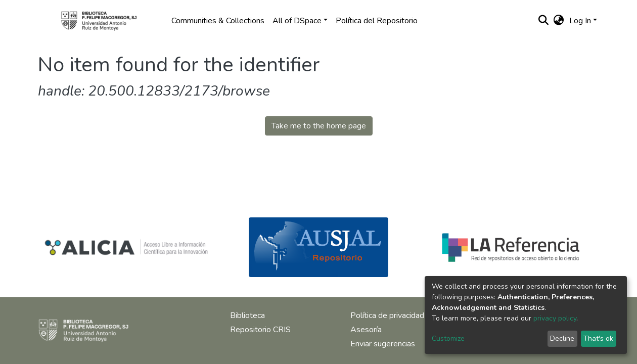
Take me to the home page (319, 126)
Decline (562, 338)
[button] (559, 21)
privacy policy (555, 318)
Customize (448, 338)
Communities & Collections (218, 21)
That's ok (598, 338)
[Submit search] (544, 21)
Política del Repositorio (377, 21)
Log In (580, 21)
